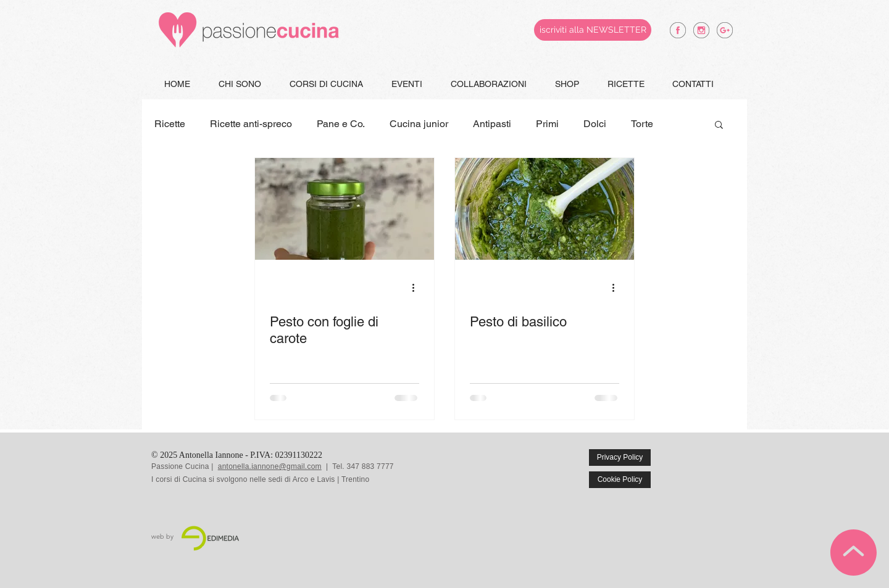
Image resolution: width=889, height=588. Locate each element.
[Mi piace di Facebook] (711, 466)
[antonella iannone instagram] (701, 30)
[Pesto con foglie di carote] (344, 209)
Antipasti (492, 124)
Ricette (170, 124)
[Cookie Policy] (620, 480)
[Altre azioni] (417, 288)
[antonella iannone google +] (725, 30)
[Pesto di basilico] (545, 209)
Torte (642, 124)
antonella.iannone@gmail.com (270, 466)
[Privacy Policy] (620, 458)
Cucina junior (419, 124)
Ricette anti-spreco (251, 124)
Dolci (595, 124)
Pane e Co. (341, 124)
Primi (547, 124)
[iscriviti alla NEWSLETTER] (593, 30)
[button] (719, 126)
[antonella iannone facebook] (678, 30)
